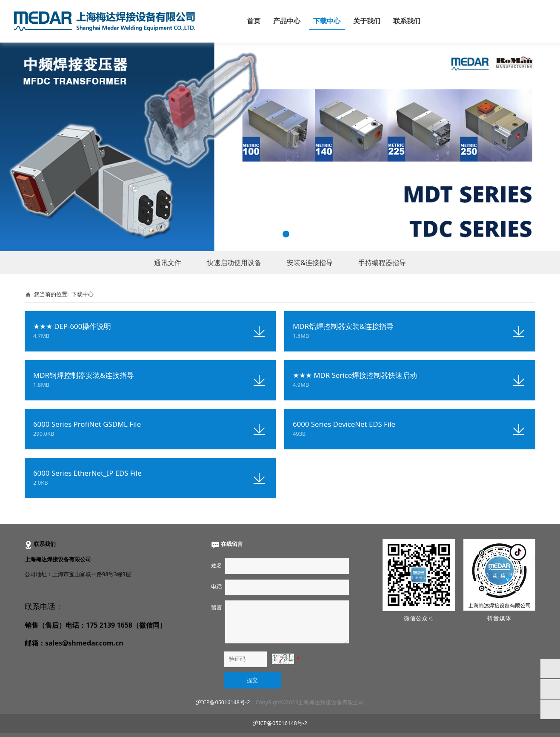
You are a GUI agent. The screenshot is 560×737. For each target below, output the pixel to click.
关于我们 (367, 21)
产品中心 (287, 21)
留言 (217, 607)
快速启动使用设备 (234, 263)
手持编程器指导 (382, 263)
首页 (254, 21)
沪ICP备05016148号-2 (223, 702)
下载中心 (327, 21)
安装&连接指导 (310, 263)
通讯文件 (168, 263)
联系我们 (407, 21)
